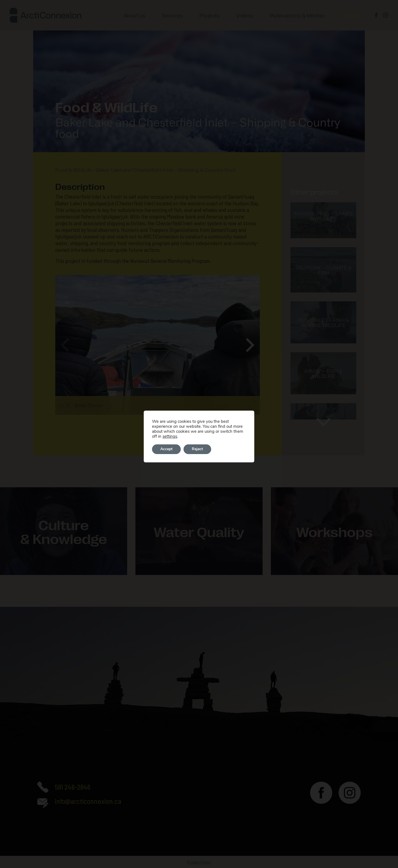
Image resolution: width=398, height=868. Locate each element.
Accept (166, 449)
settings (170, 436)
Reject (197, 449)
